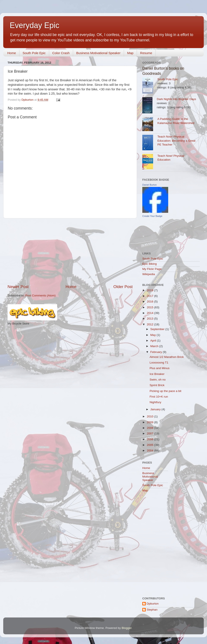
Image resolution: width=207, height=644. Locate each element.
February (157, 352)
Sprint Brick (157, 385)
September (158, 329)
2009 (151, 422)
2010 (151, 416)
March (155, 346)
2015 (151, 307)
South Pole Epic (34, 53)
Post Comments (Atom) (41, 295)
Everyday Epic (34, 25)
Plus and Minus (160, 368)
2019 (151, 290)
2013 (151, 319)
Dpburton (153, 604)
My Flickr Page (152, 269)
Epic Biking (150, 264)
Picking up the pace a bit (165, 391)
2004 (151, 450)
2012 (151, 324)
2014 (151, 313)
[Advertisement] (70, 251)
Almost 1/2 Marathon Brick (167, 357)
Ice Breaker (157, 374)
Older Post (123, 287)
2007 (151, 433)
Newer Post (18, 287)
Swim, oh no (158, 380)
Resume (146, 53)
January (156, 409)
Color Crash (61, 53)
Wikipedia (149, 274)
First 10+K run (159, 397)
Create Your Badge (152, 216)
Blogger (127, 628)
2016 (151, 302)
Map (130, 53)
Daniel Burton (150, 185)
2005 (151, 445)
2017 (151, 296)
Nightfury (155, 402)
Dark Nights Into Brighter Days (176, 99)
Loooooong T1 (159, 363)
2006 (151, 439)
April (154, 341)
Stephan (152, 610)
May (153, 335)
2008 (151, 428)
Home (12, 53)
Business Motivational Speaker (98, 53)
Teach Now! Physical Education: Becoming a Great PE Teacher (176, 141)
